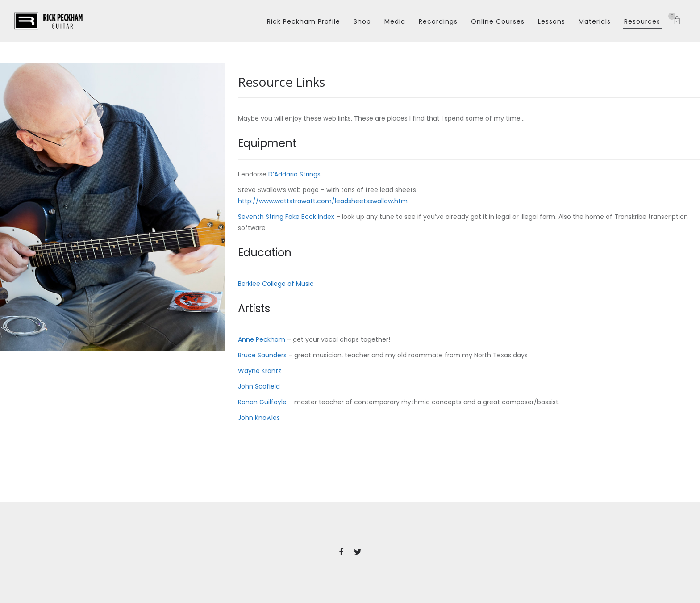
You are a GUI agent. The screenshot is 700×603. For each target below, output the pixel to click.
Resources (642, 21)
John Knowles (259, 418)
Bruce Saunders (262, 355)
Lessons (552, 21)
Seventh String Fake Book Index (286, 217)
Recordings (438, 21)
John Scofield (259, 386)
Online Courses (498, 21)
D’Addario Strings (294, 174)
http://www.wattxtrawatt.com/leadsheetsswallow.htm (323, 201)
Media (395, 21)
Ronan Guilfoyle (262, 402)
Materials (595, 21)
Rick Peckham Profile (304, 21)
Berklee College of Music (276, 284)
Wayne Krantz (260, 371)
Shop (362, 21)
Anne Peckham (262, 339)
